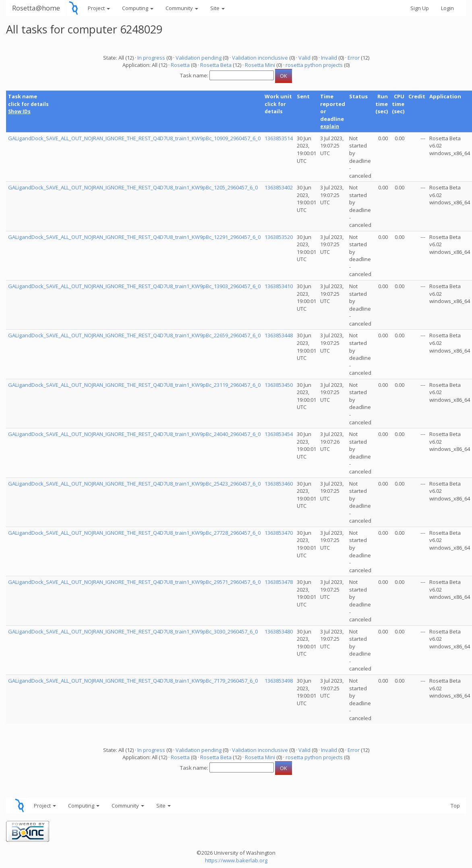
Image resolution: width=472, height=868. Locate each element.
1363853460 (279, 484)
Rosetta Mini (260, 65)
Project (99, 8)
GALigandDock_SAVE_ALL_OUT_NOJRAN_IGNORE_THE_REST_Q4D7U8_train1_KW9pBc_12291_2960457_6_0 (134, 237)
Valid (304, 58)
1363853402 (279, 187)
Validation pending (199, 58)
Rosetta (180, 65)
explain (330, 126)
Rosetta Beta (216, 65)
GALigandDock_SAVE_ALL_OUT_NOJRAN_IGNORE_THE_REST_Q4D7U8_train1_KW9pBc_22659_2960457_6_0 (134, 335)
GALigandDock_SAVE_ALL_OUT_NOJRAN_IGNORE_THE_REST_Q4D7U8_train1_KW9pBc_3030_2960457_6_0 (133, 631)
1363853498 (279, 681)
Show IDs (19, 111)
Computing (138, 8)
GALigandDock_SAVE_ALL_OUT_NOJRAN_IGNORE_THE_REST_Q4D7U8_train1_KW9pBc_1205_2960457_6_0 (133, 187)
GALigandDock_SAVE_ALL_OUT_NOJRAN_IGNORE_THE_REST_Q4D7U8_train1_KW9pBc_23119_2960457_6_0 (134, 385)
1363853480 (279, 631)
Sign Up (420, 8)
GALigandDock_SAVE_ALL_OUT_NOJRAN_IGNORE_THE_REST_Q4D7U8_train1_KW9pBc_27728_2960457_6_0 (134, 533)
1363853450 (279, 385)
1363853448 (279, 335)
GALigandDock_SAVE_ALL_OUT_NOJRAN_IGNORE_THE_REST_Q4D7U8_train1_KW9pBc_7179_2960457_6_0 (133, 681)
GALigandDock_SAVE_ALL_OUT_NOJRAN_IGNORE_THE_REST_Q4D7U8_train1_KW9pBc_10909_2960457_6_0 (134, 138)
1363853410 (279, 286)
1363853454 (279, 434)
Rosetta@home (36, 8)
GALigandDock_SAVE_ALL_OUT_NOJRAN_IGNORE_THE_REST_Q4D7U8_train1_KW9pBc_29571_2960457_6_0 (134, 582)
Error (354, 58)
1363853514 (279, 138)
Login (447, 8)
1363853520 (279, 237)
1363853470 (279, 533)
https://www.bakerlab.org (236, 860)
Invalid (329, 58)
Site (217, 8)
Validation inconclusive (260, 58)
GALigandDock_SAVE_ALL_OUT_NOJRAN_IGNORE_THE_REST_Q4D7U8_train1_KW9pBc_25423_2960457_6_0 (134, 484)
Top (455, 806)
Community (182, 8)
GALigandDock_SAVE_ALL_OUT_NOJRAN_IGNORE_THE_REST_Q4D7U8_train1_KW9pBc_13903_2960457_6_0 (134, 286)
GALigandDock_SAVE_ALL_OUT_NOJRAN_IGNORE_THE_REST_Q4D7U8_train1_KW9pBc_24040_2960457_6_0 (134, 434)
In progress (151, 58)
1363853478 (279, 582)
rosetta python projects (314, 65)
